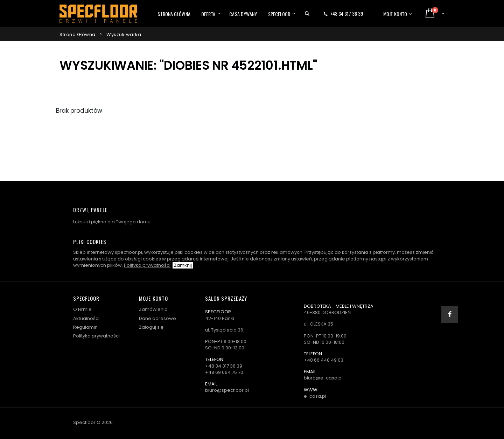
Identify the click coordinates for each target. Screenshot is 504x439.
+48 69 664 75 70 (224, 372)
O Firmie (82, 309)
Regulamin (85, 327)
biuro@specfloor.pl (227, 390)
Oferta (208, 14)
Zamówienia (153, 309)
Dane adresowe (157, 318)
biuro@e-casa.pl (323, 378)
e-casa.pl (315, 396)
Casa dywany (243, 14)
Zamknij (183, 265)
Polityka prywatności (147, 265)
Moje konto (395, 14)
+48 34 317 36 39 (346, 13)
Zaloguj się (151, 327)
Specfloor (279, 14)
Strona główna (174, 14)
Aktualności (86, 318)
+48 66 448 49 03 (324, 360)
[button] (307, 14)
